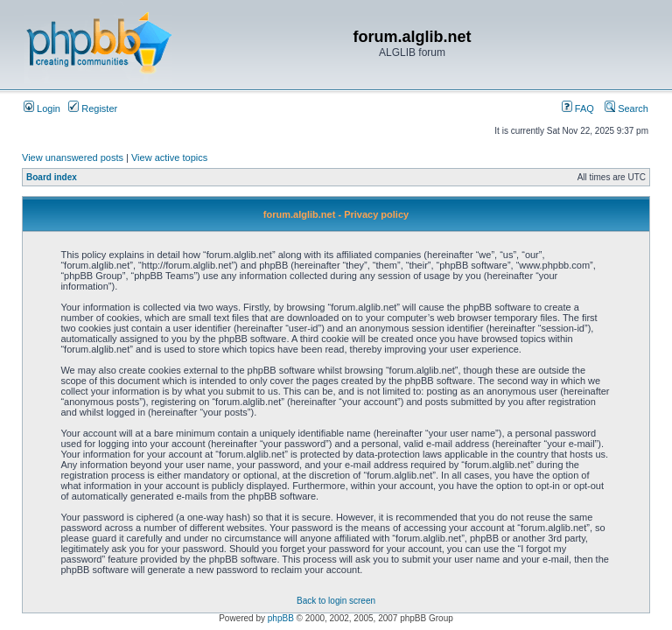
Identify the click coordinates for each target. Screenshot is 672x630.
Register (93, 108)
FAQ (578, 108)
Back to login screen (336, 601)
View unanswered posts (73, 157)
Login (42, 108)
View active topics (169, 157)
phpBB (281, 618)
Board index (52, 177)
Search (626, 108)
